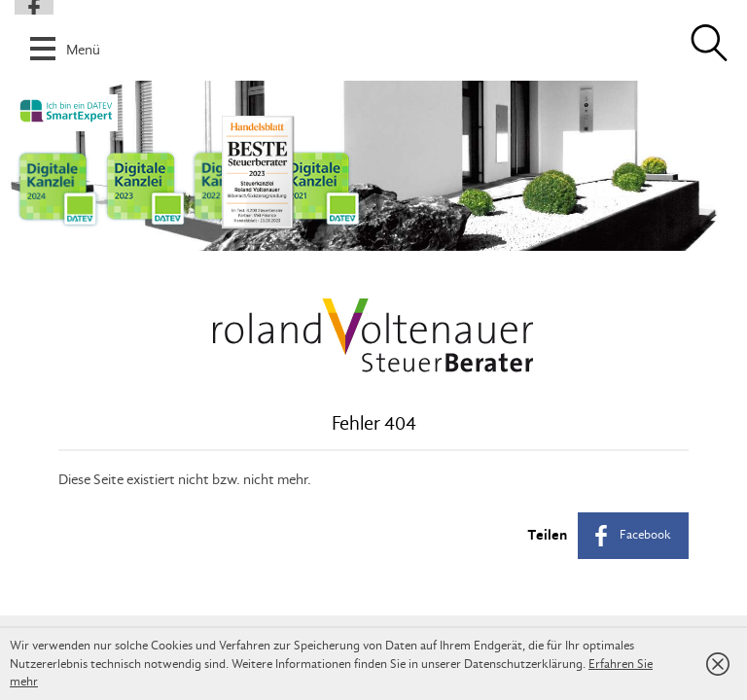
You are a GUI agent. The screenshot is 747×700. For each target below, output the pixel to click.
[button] (373, 38)
